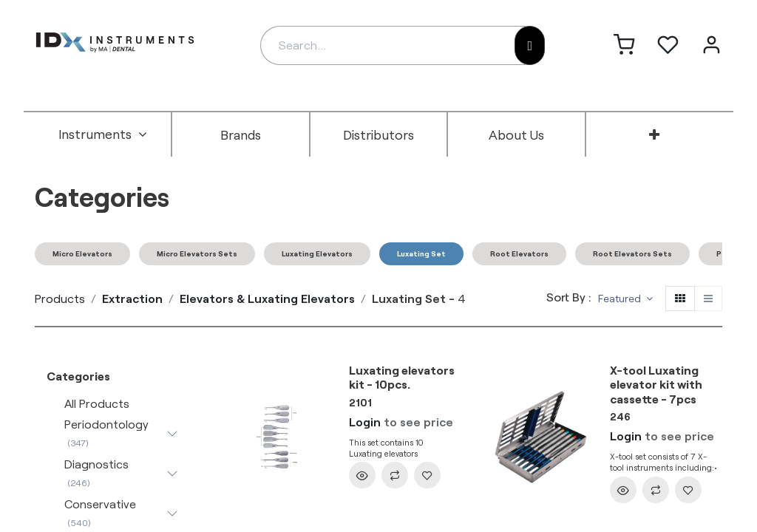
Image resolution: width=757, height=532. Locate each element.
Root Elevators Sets (632, 253)
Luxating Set (421, 253)
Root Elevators (519, 253)
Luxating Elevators (317, 253)
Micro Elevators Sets (197, 253)
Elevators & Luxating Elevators (267, 298)
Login (365, 422)
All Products (97, 403)
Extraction (132, 298)
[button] (625, 299)
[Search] (530, 45)
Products (60, 298)
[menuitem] (103, 134)
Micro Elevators (82, 253)
